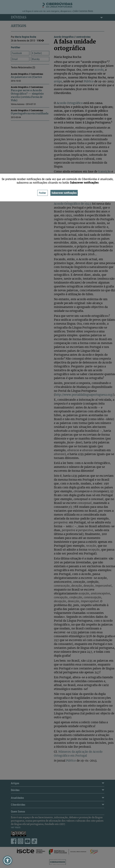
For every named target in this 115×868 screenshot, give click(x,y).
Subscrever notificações (64, 193)
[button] (8, 860)
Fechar (43, 193)
